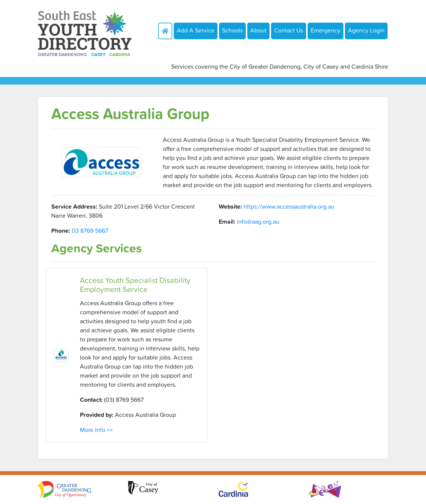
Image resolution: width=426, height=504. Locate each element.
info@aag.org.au (258, 221)
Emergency (326, 30)
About (258, 30)
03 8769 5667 (90, 230)
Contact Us (289, 30)
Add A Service (196, 30)
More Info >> (96, 430)
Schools (232, 30)
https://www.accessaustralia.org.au (289, 206)
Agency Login (366, 30)
